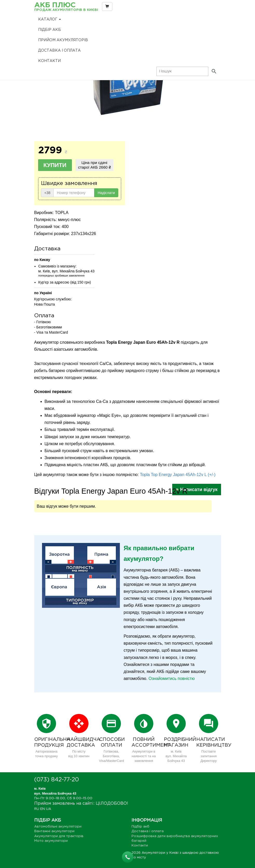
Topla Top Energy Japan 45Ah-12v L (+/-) (178, 475)
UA (49, 809)
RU (37, 809)
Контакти (49, 61)
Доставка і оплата (59, 51)
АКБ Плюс (66, 7)
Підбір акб (50, 30)
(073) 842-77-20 (57, 780)
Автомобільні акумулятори (58, 827)
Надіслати (106, 193)
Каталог (50, 19)
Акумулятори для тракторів (59, 836)
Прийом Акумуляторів (63, 40)
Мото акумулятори (51, 841)
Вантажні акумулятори (54, 831)
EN (43, 809)
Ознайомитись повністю (171, 678)
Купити (55, 165)
